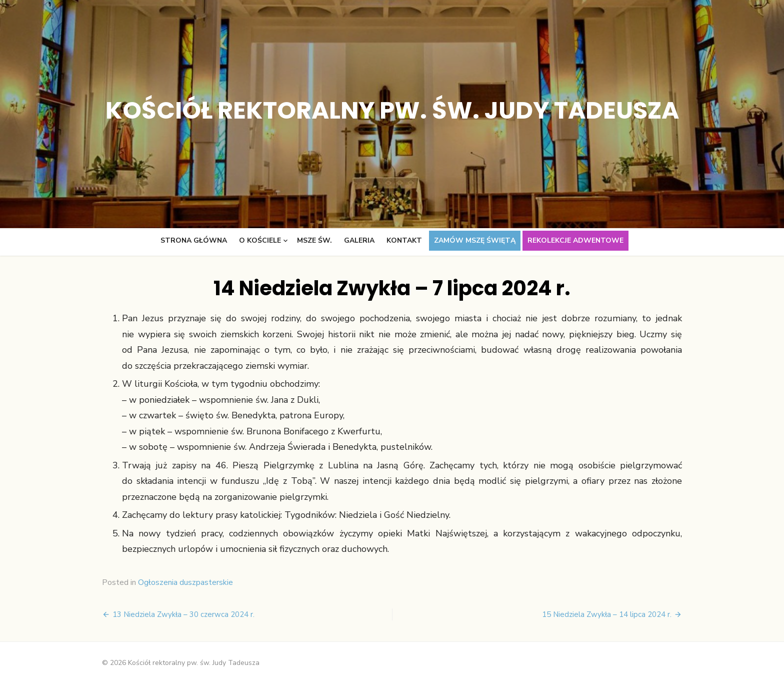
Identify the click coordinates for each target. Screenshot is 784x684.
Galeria (359, 240)
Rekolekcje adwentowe (575, 240)
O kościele (260, 240)
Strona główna (194, 240)
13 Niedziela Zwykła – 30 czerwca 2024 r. (183, 614)
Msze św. (314, 240)
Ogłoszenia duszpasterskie (185, 582)
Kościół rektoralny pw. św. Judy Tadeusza (392, 110)
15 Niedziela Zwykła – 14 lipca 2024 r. (607, 614)
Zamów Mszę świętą (475, 240)
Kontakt (404, 240)
